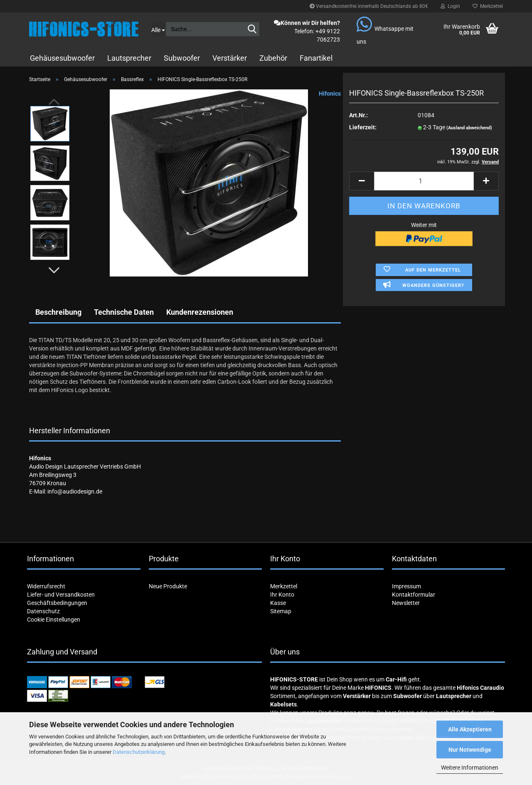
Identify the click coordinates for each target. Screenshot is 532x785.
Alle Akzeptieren (470, 729)
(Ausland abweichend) (469, 128)
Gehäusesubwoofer (62, 58)
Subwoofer (182, 58)
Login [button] (450, 6)
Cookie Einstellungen (54, 620)
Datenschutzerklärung (139, 752)
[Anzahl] (424, 181)
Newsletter (406, 603)
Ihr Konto (282, 595)
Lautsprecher (129, 58)
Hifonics (330, 94)
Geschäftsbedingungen (57, 603)
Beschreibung (58, 312)
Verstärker (230, 58)
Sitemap (281, 611)
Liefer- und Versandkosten (61, 595)
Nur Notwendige (470, 750)
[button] (54, 270)
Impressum (406, 586)
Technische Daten (124, 312)
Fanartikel (316, 58)
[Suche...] (158, 29)
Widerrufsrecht (46, 586)
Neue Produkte (168, 586)
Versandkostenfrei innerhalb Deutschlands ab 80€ (369, 6)
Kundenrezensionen (200, 312)
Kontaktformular (414, 595)
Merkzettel (488, 6)
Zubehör (273, 58)
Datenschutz (43, 611)
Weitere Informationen (470, 768)
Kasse (278, 603)
